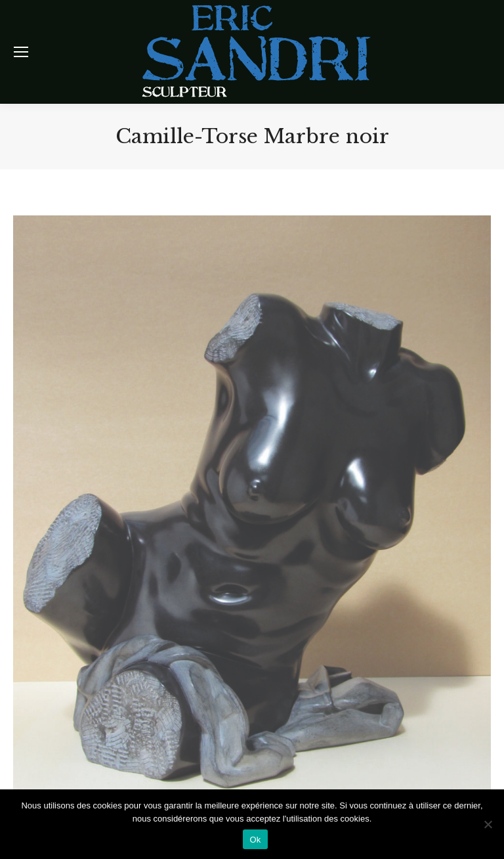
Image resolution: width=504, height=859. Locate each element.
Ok (255, 840)
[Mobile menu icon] (21, 52)
